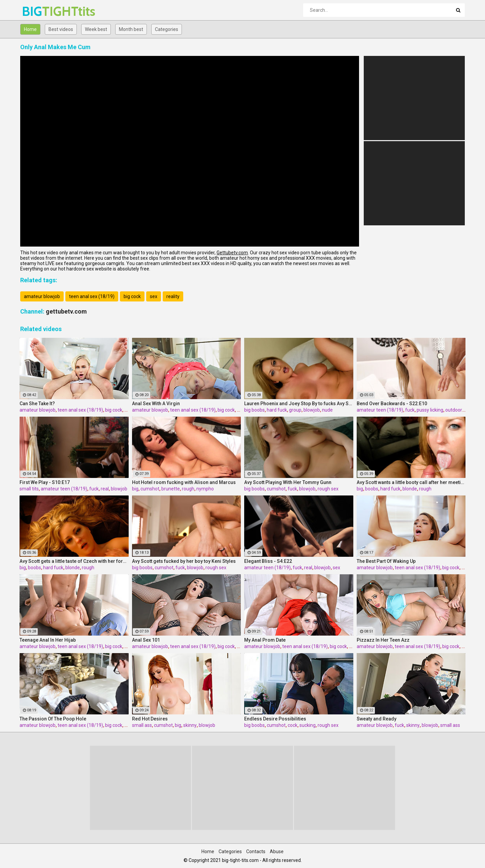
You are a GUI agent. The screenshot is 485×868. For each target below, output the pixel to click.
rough (188, 489)
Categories (167, 29)
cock (293, 725)
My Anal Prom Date (265, 640)
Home (30, 29)
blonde (410, 489)
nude (327, 410)
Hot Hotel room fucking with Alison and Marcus (184, 482)
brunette (171, 489)
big (135, 489)
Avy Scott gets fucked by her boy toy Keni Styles (184, 561)
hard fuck (277, 410)
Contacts (256, 851)
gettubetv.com (66, 311)
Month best (131, 29)
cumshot (150, 489)
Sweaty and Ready (377, 719)
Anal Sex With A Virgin (156, 404)
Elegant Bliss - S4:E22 (268, 561)
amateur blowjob (42, 296)
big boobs (254, 410)
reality (173, 296)
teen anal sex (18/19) (92, 296)
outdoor (454, 410)
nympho (205, 489)
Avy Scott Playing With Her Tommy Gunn (288, 482)
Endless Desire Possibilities (275, 719)
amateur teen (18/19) (380, 410)
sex (154, 296)
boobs (372, 489)
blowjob (312, 410)
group (295, 410)
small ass (142, 725)
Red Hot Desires (150, 719)
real (105, 489)
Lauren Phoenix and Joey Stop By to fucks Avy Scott (299, 404)
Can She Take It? (37, 404)
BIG (40, 11)
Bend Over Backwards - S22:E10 (392, 404)
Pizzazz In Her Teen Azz (383, 640)
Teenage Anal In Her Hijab (48, 640)
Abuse (277, 851)
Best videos (61, 29)
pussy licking (430, 410)
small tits (29, 489)
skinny (190, 725)
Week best (96, 29)
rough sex (328, 489)
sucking (308, 725)
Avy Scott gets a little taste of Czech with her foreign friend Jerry (74, 561)
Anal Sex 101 (146, 640)
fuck (410, 410)
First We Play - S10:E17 (45, 482)
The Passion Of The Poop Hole (53, 719)
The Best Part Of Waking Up (386, 561)
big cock (132, 296)
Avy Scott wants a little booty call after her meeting (411, 482)
